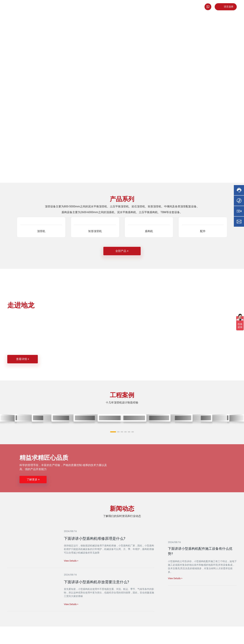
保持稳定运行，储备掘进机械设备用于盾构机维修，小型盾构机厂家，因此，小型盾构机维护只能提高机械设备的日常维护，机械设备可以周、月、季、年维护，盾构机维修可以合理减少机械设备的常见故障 (109, 549)
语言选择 (229, 7)
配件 (203, 231)
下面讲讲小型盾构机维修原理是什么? (95, 539)
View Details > (175, 578)
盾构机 (149, 231)
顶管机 (41, 231)
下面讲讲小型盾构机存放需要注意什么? (96, 582)
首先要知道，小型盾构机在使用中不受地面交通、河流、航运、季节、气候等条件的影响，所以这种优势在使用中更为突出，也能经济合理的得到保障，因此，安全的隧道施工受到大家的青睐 (109, 593)
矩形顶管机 (95, 231)
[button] (113, 432)
